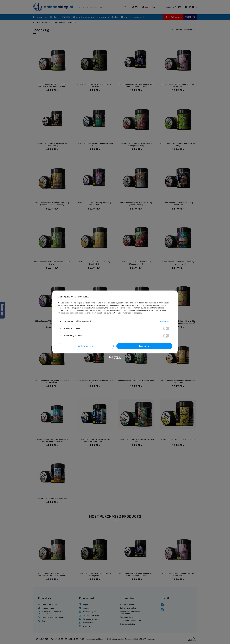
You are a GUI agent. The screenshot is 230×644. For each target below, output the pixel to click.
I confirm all (144, 346)
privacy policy (119, 305)
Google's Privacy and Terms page (128, 313)
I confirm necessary (86, 346)
